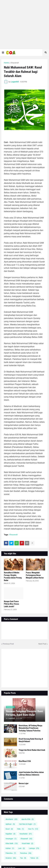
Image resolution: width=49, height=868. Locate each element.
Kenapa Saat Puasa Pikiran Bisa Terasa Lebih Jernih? (11, 604)
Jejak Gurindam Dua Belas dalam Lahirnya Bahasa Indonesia (31, 774)
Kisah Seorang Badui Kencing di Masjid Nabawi (31, 740)
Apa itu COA (28, 819)
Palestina (11, 853)
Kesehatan (26, 834)
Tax (23, 858)
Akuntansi (11, 819)
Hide (21, 829)
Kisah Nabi (28, 843)
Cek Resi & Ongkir (27, 824)
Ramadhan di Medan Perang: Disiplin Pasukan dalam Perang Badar (13, 576)
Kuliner (10, 848)
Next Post (42, 644)
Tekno (34, 858)
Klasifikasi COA (25, 761)
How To (33, 829)
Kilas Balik (12, 843)
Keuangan (11, 839)
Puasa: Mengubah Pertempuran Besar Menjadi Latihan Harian (35, 575)
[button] (3, 53)
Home (6, 63)
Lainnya (34, 848)
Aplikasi (10, 824)
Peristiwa (26, 853)
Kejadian (11, 834)
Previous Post (8, 644)
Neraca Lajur (24, 783)
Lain (22, 848)
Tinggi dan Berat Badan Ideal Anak (32, 750)
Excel (9, 829)
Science (11, 858)
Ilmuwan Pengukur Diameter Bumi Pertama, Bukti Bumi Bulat (24, 713)
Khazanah (15, 63)
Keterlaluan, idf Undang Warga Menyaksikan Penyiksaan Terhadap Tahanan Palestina (30, 728)
